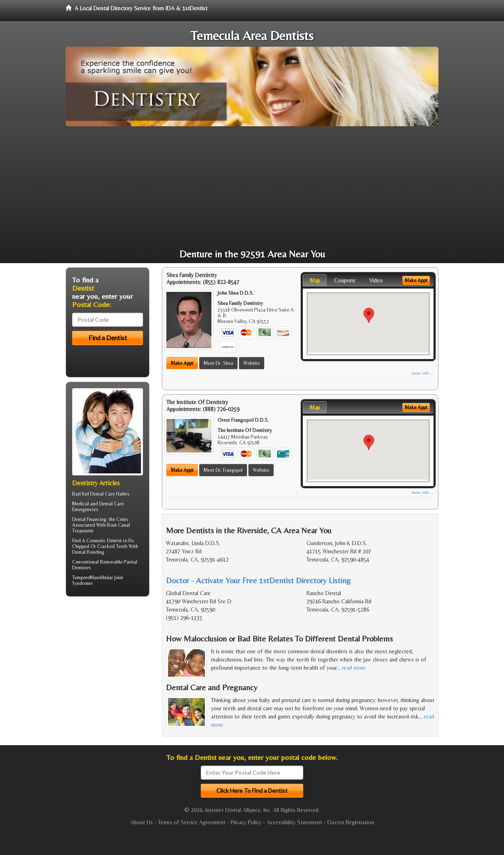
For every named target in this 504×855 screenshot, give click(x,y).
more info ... (423, 373)
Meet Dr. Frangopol (223, 470)
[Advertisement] (252, 188)
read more (354, 668)
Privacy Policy (246, 822)
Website (252, 363)
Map (315, 280)
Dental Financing (89, 519)
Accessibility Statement (294, 822)
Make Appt (182, 363)
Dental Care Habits (110, 494)
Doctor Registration (351, 822)
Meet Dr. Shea (218, 363)
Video (376, 280)
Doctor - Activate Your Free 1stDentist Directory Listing (258, 580)
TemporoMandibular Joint (98, 578)
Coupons (345, 280)
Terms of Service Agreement (192, 822)
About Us (142, 822)
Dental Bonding (88, 552)
